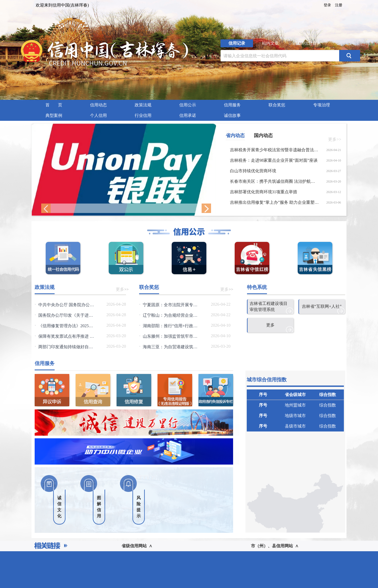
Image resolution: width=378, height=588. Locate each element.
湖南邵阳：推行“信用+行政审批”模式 (177, 326)
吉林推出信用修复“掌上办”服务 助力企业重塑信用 (274, 202)
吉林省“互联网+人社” (322, 306)
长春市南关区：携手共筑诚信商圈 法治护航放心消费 (274, 181)
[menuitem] (54, 105)
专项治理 (322, 105)
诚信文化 (59, 507)
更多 (270, 325)
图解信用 (99, 507)
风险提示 (139, 507)
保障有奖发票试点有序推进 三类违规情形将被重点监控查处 (93, 336)
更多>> (335, 139)
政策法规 (143, 105)
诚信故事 (232, 115)
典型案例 (54, 115)
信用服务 (232, 105)
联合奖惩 (277, 105)
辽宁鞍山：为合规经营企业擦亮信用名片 (181, 315)
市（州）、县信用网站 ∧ (275, 546)
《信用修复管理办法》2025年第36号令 (74, 326)
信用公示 (188, 105)
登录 (327, 5)
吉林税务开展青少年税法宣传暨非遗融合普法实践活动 (274, 150)
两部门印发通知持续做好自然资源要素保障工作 (82, 347)
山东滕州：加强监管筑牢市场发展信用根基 (183, 336)
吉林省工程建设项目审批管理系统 (269, 306)
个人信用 (98, 115)
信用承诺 (188, 115)
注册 (339, 5)
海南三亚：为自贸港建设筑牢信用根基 (178, 347)
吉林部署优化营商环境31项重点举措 (264, 192)
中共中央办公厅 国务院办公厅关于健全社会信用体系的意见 (93, 305)
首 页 (54, 105)
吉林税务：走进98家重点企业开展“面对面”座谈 (274, 160)
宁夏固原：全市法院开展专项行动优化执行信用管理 (191, 305)
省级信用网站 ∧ (137, 546)
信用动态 (98, 105)
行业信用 (143, 115)
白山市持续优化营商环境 (253, 171)
